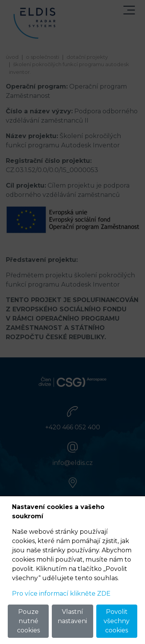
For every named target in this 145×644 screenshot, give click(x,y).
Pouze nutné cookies (28, 621)
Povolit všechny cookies (117, 621)
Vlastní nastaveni (72, 616)
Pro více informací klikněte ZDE (61, 594)
